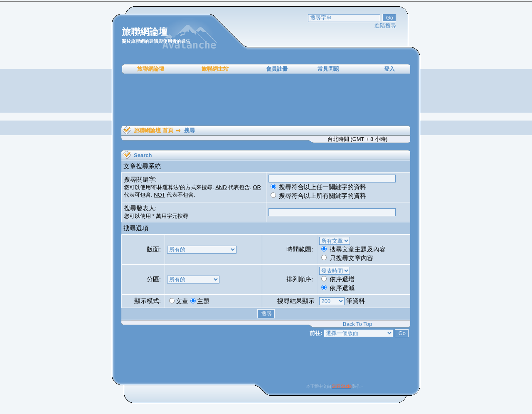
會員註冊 (277, 69)
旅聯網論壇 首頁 (154, 130)
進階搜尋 (385, 26)
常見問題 (328, 69)
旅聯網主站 (215, 69)
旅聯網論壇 (151, 69)
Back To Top (357, 324)
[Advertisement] (266, 100)
